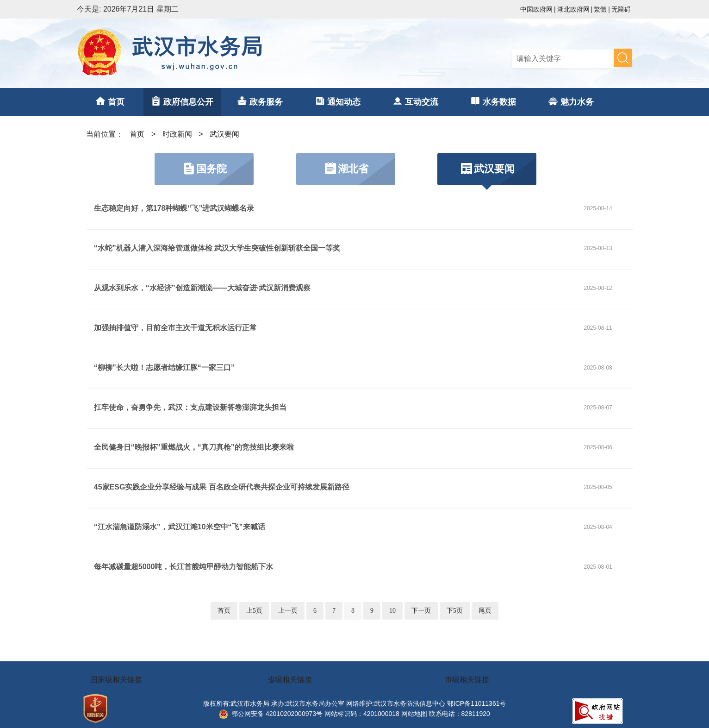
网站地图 (414, 714)
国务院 (204, 169)
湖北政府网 (573, 9)
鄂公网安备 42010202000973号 (271, 714)
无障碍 (621, 9)
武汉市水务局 (216, 53)
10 (392, 611)
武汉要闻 (224, 134)
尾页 (485, 611)
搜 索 (623, 58)
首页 (137, 134)
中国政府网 (536, 9)
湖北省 (346, 169)
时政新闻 (177, 134)
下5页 (455, 611)
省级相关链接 (290, 680)
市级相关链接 (467, 680)
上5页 (254, 611)
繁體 (600, 9)
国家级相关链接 (116, 680)
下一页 (421, 611)
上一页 (288, 611)
